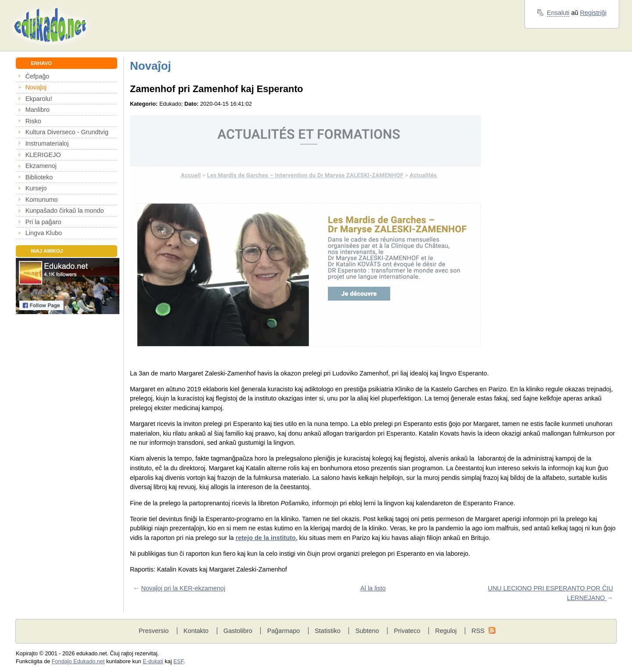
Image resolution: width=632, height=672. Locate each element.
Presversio (154, 631)
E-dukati (153, 661)
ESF (178, 661)
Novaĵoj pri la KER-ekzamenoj (183, 588)
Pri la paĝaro (43, 222)
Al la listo (373, 588)
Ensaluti (558, 13)
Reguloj (446, 631)
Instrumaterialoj (47, 143)
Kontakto (196, 631)
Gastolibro (238, 631)
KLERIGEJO (43, 155)
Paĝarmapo (284, 631)
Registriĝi (593, 13)
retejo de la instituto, (267, 538)
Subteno (367, 631)
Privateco (407, 631)
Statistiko (328, 631)
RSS (478, 631)
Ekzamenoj (41, 166)
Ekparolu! (39, 99)
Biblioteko (39, 177)
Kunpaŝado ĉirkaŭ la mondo (65, 211)
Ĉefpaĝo (38, 76)
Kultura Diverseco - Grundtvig (67, 132)
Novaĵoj (36, 87)
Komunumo (42, 200)
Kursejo (36, 188)
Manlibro (38, 110)
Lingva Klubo (44, 233)
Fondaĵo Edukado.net (78, 661)
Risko (33, 121)
